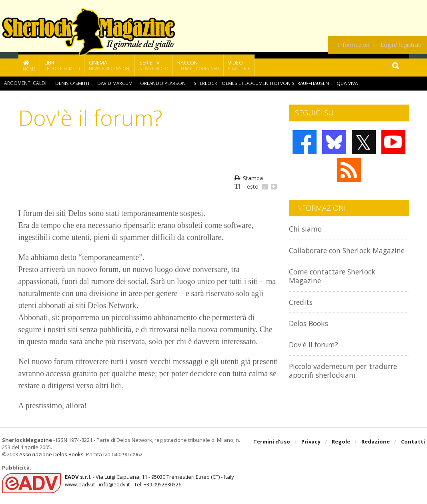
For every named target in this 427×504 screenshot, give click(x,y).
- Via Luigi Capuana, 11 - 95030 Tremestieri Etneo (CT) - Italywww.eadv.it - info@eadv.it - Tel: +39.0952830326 (149, 480)
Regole (341, 442)
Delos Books (311, 332)
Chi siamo (307, 229)
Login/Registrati (401, 45)
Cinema (110, 65)
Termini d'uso (273, 442)
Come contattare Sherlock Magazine (336, 285)
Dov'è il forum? (315, 354)
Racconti (198, 65)
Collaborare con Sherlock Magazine (334, 255)
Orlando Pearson (163, 83)
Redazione (376, 442)
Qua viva (349, 83)
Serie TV (154, 65)
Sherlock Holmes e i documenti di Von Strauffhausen (262, 83)
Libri (62, 65)
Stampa (249, 178)
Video (239, 65)
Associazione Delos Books (51, 454)
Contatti (413, 442)
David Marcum (115, 83)
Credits (302, 311)
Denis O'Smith (72, 83)
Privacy (312, 442)
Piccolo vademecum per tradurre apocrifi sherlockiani (348, 379)
